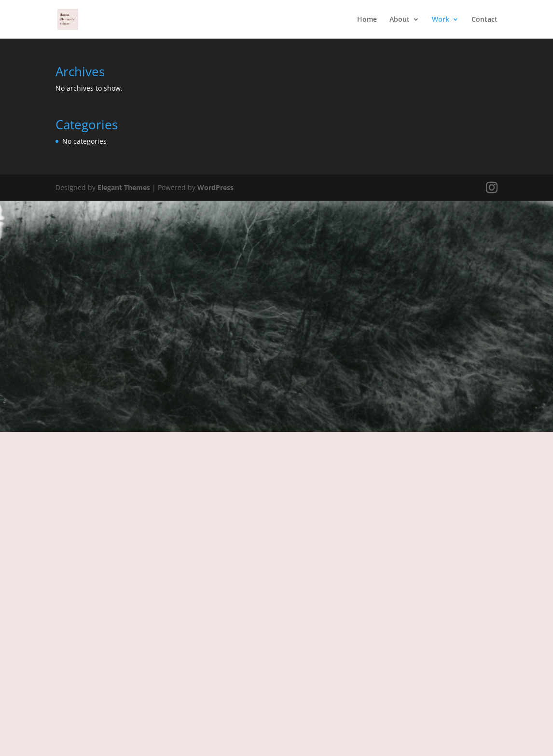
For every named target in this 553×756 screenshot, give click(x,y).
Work (441, 20)
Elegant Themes (124, 187)
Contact (484, 20)
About (400, 20)
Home (367, 20)
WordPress (215, 187)
